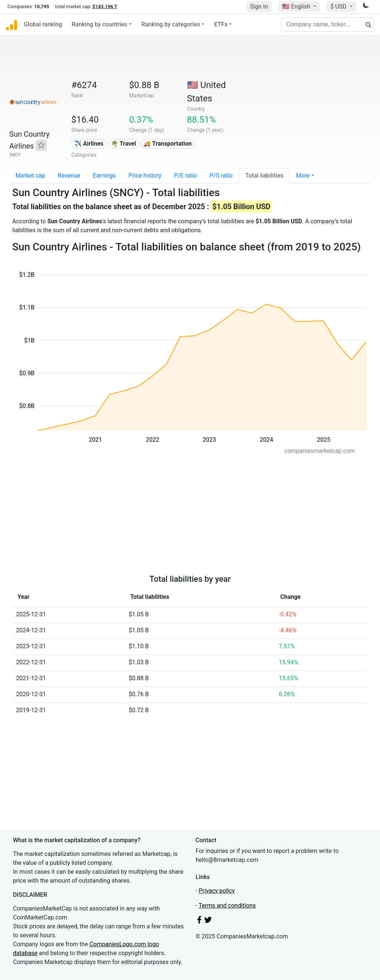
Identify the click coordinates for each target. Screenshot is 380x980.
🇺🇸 (297, 7)
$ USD (339, 7)
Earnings (104, 176)
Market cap (30, 176)
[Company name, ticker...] (328, 25)
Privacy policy (217, 891)
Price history (145, 176)
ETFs (221, 24)
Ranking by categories (171, 24)
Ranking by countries (99, 24)
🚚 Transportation (167, 144)
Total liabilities (264, 176)
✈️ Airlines (89, 144)
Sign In (259, 7)
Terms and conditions (227, 906)
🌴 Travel (124, 144)
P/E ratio (186, 176)
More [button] (303, 176)
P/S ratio (221, 176)
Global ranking (43, 24)
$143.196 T (105, 7)
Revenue (69, 176)
